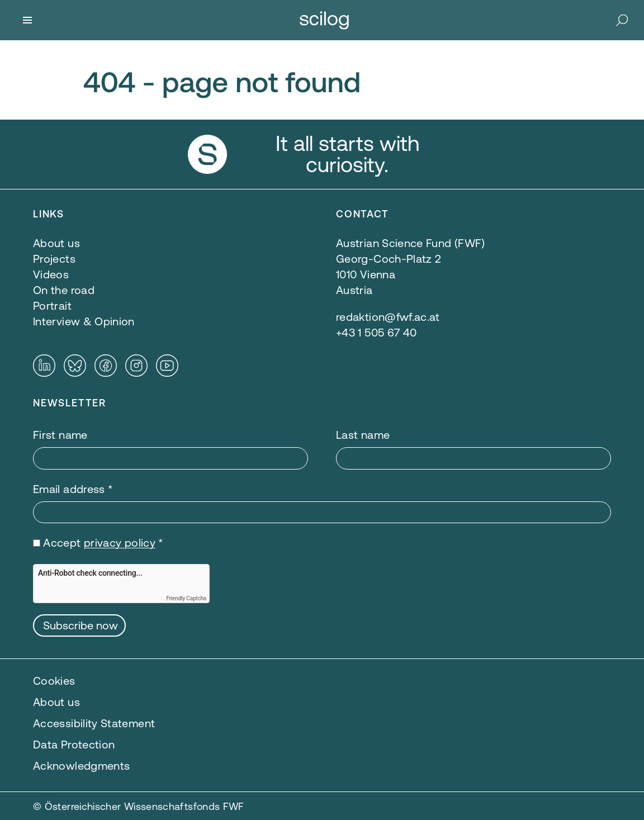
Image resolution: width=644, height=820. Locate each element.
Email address (73, 489)
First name (60, 435)
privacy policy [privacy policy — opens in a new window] (120, 542)
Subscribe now (80, 625)
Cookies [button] (54, 681)
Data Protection (74, 744)
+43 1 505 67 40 (376, 332)
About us (56, 702)
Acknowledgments (81, 766)
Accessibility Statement (94, 723)
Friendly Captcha (186, 598)
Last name (363, 435)
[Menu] (27, 20)
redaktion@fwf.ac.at (388, 317)
